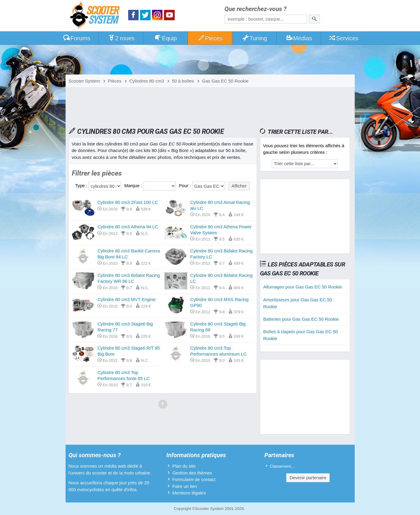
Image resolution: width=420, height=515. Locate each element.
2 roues (121, 38)
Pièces (210, 38)
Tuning (254, 38)
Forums (77, 38)
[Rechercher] (314, 19)
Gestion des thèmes (192, 473)
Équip (165, 38)
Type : (82, 186)
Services (344, 38)
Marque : (134, 186)
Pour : (185, 186)
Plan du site (184, 466)
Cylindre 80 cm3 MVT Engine (127, 299)
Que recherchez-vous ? (255, 9)
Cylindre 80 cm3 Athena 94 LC (128, 227)
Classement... (282, 466)
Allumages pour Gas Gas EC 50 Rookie (303, 287)
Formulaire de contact (194, 479)
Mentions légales (189, 493)
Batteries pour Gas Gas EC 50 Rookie (301, 319)
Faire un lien (185, 486)
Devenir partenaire (308, 478)
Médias (299, 38)
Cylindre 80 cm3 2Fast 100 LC (128, 202)
